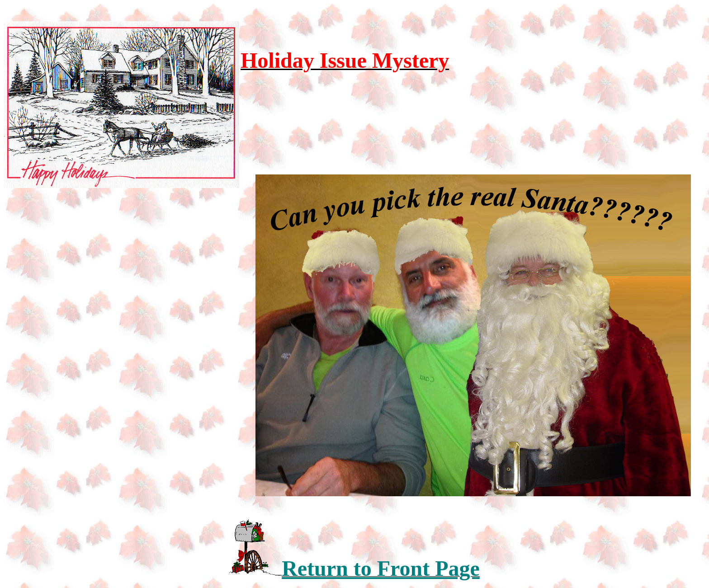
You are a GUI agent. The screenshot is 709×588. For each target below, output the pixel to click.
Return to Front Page (381, 568)
